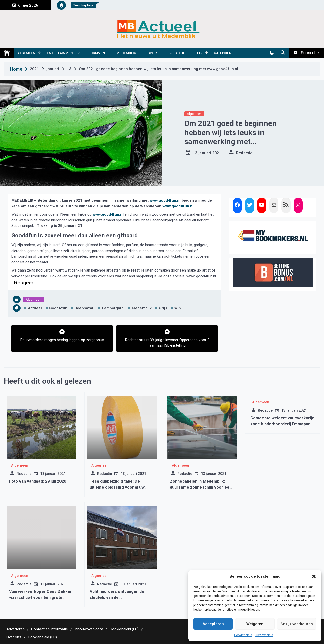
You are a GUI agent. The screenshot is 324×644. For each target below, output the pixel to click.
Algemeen (26, 53)
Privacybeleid (264, 635)
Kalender (223, 53)
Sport (153, 53)
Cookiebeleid (243, 635)
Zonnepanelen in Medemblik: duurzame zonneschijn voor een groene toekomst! (201, 487)
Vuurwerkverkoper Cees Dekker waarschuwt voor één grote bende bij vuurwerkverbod (40, 598)
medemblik (142, 308)
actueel (35, 308)
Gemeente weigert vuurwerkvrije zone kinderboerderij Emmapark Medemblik (282, 424)
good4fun (58, 308)
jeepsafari (85, 308)
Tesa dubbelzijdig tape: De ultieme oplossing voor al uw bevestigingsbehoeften (117, 487)
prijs (163, 308)
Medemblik (126, 53)
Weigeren (255, 624)
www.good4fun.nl (165, 200)
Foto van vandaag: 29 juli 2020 (38, 481)
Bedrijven (96, 53)
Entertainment (61, 53)
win (178, 308)
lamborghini (113, 308)
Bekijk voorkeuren (297, 624)
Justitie (178, 53)
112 (199, 53)
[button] (314, 576)
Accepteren (213, 624)
